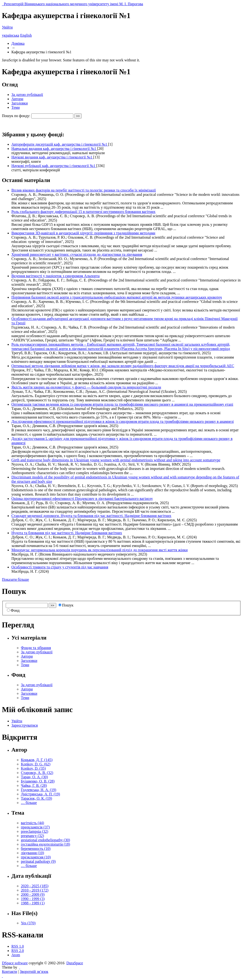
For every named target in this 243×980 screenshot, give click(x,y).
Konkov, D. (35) (33, 768)
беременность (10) (36, 849)
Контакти (9, 972)
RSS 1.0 (18, 946)
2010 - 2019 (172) (35, 890)
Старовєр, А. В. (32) (37, 773)
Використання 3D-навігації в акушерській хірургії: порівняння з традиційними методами (83, 233)
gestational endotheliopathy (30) (45, 840)
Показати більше (15, 579)
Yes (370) (28, 923)
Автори (17, 99)
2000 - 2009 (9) (33, 894)
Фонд (13, 610)
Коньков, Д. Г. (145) (37, 760)
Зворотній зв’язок (34, 972)
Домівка (18, 43)
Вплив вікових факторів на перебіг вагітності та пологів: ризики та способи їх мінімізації (84, 190)
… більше (29, 803)
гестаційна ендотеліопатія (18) (45, 844)
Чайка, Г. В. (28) (34, 785)
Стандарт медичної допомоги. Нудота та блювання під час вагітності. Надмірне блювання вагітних (91, 516)
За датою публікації (27, 95)
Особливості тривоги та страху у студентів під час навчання (60, 567)
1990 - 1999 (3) (33, 899)
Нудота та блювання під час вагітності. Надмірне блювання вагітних (67, 533)
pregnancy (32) (32, 836)
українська (11, 35)
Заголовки (20, 103)
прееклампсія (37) (35, 827)
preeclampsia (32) (35, 831)
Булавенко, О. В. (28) (38, 781)
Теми (16, 107)
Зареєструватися (25, 725)
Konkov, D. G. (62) (36, 764)
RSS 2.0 (18, 951)
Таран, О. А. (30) (34, 777)
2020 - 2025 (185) (35, 886)
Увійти (7, 27)
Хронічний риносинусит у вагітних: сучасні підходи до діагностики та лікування (77, 254)
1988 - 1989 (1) (33, 903)
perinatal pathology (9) (38, 861)
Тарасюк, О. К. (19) (36, 798)
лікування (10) (33, 853)
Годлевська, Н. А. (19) (39, 790)
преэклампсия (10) (36, 857)
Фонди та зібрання (36, 648)
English (26, 35)
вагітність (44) (33, 823)
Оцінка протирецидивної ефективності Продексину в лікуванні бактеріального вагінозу (82, 499)
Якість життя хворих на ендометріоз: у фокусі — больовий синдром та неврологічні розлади (86, 387)
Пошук (66, 605)
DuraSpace (75, 963)
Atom (16, 955)
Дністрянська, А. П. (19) (40, 794)
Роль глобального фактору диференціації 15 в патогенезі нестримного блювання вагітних (83, 212)
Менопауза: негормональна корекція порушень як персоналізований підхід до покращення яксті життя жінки (100, 550)
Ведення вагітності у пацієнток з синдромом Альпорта (56, 276)
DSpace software (15, 963)
